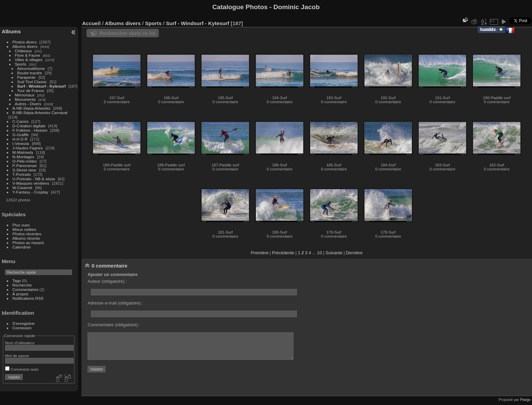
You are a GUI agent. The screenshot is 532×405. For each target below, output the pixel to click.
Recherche (22, 285)
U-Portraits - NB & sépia (34, 179)
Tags (17, 281)
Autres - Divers (28, 104)
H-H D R (20, 139)
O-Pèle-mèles (25, 161)
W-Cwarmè (23, 188)
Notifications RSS (28, 298)
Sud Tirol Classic (32, 82)
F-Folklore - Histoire (30, 130)
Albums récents (26, 238)
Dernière (354, 253)
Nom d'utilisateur (20, 343)
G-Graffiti (21, 135)
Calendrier (22, 247)
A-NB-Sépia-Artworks (32, 108)
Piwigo (525, 400)
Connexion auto (22, 369)
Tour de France (31, 90)
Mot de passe (17, 356)
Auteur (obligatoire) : (107, 281)
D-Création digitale (29, 126)
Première (260, 253)
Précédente (283, 253)
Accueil (91, 23)
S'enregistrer (24, 323)
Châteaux (23, 51)
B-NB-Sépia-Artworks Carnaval (40, 113)
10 (320, 253)
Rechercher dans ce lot (127, 33)
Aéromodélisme (31, 68)
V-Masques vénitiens (31, 183)
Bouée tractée (30, 73)
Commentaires (26, 289)
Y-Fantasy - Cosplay (31, 192)
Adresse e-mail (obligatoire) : (115, 303)
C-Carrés (21, 121)
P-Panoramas (25, 165)
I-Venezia (21, 143)
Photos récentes (27, 234)
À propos (21, 294)
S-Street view (24, 170)
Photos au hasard (28, 243)
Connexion (22, 328)
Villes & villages (29, 60)
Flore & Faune (28, 55)
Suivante (334, 253)
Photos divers (25, 42)
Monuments (25, 99)
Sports (21, 64)
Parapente (26, 77)
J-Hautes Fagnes (28, 148)
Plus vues (21, 225)
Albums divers (25, 46)
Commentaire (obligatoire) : (114, 325)
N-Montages (23, 157)
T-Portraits (22, 174)
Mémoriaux (25, 95)
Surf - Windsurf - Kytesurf (42, 86)
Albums (11, 31)
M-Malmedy (23, 152)
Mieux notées (24, 229)
